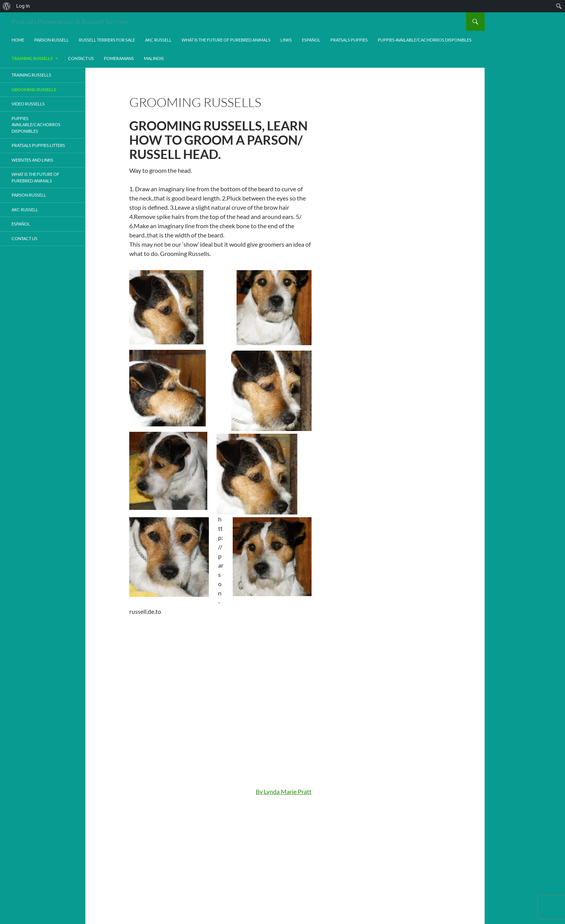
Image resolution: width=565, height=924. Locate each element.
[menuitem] (7, 6)
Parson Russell (52, 40)
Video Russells (28, 104)
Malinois (154, 58)
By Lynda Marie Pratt (284, 791)
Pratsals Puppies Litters (38, 145)
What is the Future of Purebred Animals (226, 40)
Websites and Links (32, 160)
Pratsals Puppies (349, 40)
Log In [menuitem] (23, 6)
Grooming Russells (34, 89)
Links (286, 40)
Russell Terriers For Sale (107, 40)
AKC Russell (158, 40)
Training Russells (32, 58)
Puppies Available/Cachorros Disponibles (425, 40)
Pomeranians (119, 58)
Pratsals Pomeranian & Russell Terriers (70, 22)
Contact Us (81, 58)
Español (311, 40)
